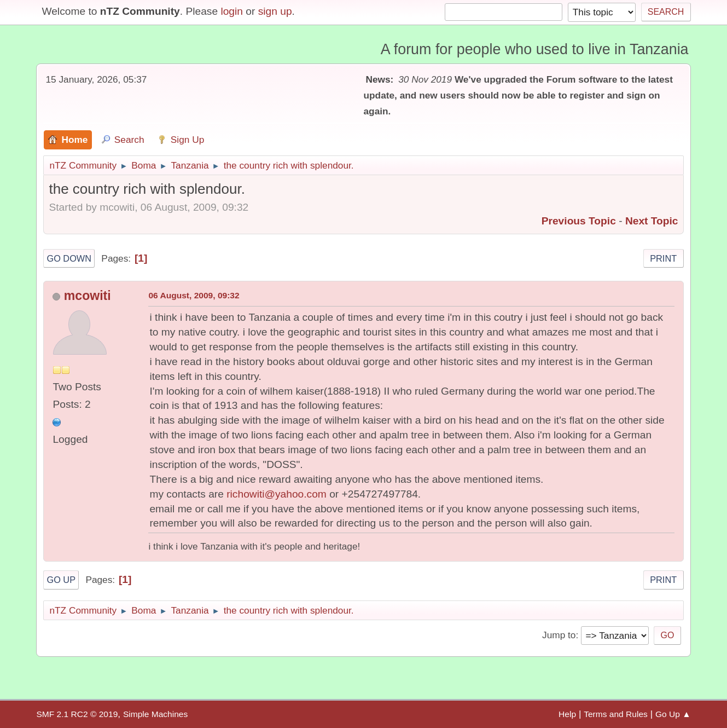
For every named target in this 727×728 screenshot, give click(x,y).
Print (663, 258)
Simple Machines (155, 714)
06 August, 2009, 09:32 (194, 295)
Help (567, 714)
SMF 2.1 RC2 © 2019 (77, 714)
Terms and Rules (616, 714)
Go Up (61, 580)
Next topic (652, 221)
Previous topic (579, 221)
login (232, 11)
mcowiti (88, 296)
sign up (275, 11)
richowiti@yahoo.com (277, 494)
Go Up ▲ (673, 714)
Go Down (69, 258)
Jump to (559, 635)
